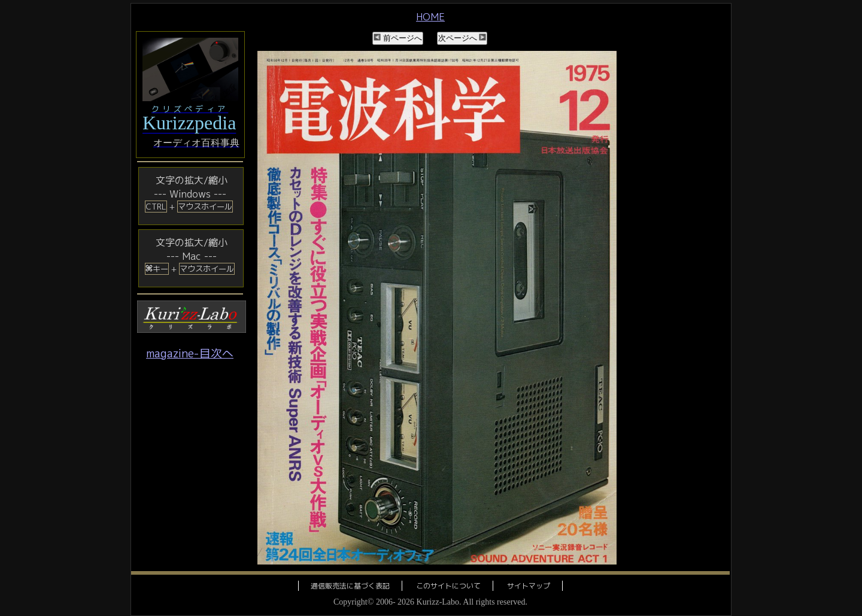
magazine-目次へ (190, 353)
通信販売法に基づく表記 (350, 586)
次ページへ (462, 38)
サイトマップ (529, 586)
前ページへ (398, 38)
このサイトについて (448, 586)
